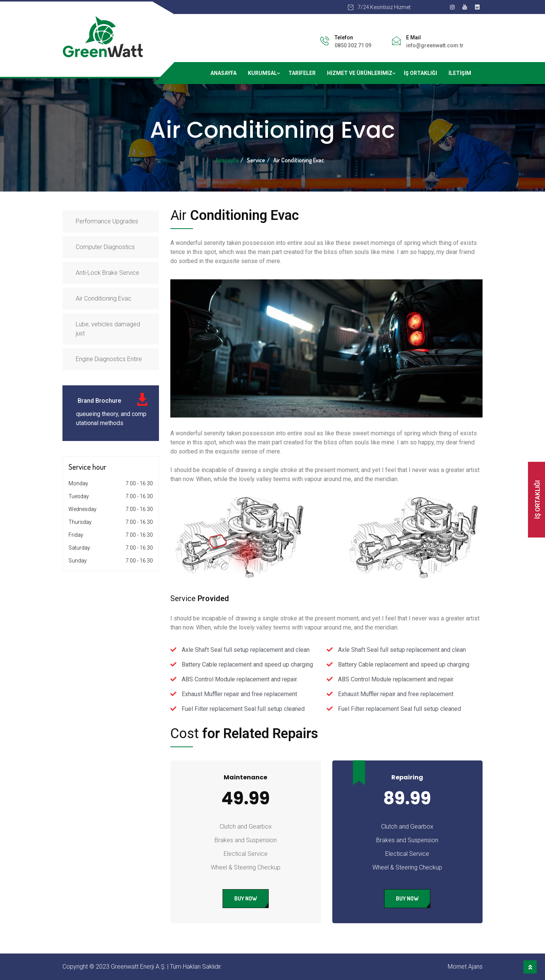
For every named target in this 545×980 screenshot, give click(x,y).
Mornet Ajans (465, 967)
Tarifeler (302, 73)
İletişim (460, 73)
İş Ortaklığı (420, 73)
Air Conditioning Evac (104, 298)
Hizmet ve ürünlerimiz (360, 73)
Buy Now (246, 898)
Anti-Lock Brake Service (107, 273)
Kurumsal (262, 73)
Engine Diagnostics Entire (109, 359)
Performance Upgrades (107, 221)
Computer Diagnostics (105, 247)
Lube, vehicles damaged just (108, 329)
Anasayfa (223, 73)
